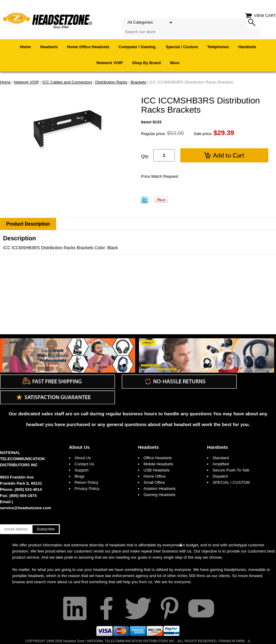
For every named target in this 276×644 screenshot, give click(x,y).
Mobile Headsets (158, 464)
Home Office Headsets (88, 47)
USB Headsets (157, 470)
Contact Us (84, 464)
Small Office (154, 482)
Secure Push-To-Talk (231, 470)
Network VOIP (110, 63)
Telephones (218, 47)
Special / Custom (182, 47)
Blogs (80, 476)
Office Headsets (158, 458)
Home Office (155, 476)
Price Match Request (160, 176)
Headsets (49, 47)
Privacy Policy (87, 489)
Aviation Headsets (160, 489)
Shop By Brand (147, 63)
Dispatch (220, 476)
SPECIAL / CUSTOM (231, 482)
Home (25, 47)
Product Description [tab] (28, 224)
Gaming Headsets (159, 495)
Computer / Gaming (138, 47)
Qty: (145, 156)
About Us (79, 447)
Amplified (221, 464)
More (175, 63)
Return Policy (86, 482)
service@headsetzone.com (26, 508)
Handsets (247, 47)
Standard (221, 458)
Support (82, 470)
